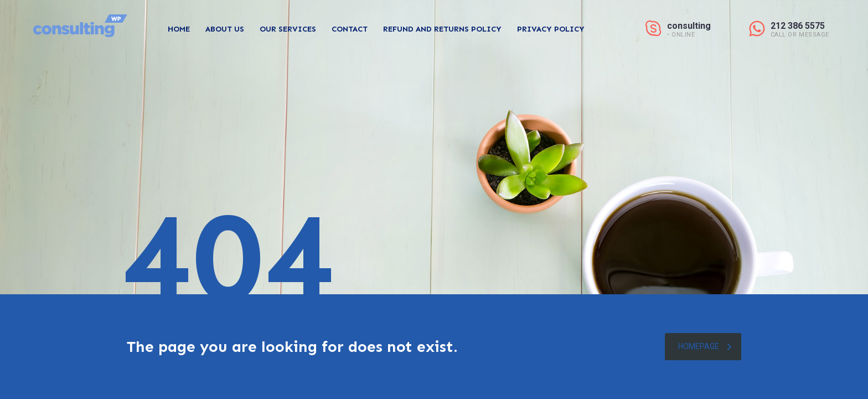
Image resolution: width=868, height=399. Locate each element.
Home (179, 29)
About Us (225, 29)
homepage (705, 346)
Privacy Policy (551, 29)
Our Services (288, 29)
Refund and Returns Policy (442, 29)
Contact (350, 29)
